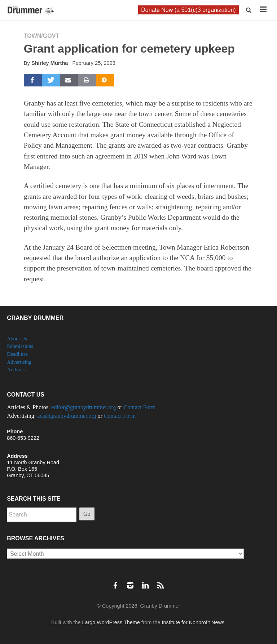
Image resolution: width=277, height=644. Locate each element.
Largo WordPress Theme (111, 622)
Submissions (20, 346)
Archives (16, 370)
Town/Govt (41, 36)
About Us (17, 339)
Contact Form (140, 407)
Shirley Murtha (50, 63)
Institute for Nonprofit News (193, 622)
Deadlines (17, 354)
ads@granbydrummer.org (67, 416)
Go (87, 514)
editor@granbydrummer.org (83, 407)
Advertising (19, 362)
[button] (249, 10)
